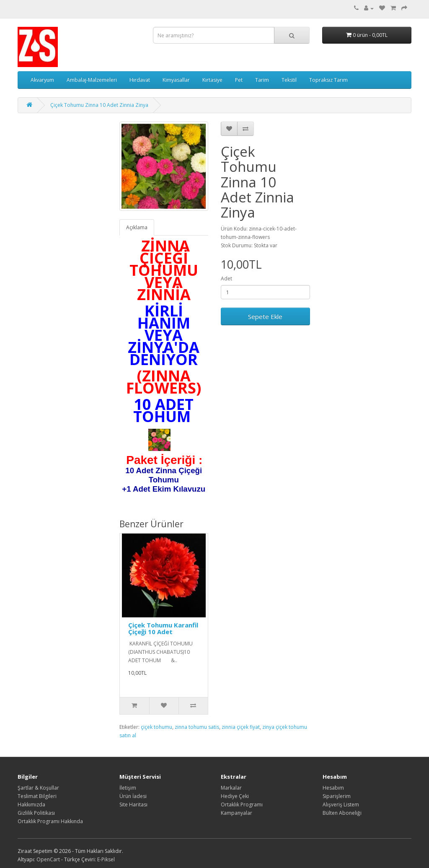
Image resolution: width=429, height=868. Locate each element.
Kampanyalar (236, 813)
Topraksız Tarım (328, 80)
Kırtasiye (212, 80)
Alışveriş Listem (341, 805)
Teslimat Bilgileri (37, 796)
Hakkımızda (31, 805)
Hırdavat (140, 80)
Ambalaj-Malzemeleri (92, 80)
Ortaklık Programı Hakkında (50, 821)
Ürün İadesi (133, 796)
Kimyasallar (176, 80)
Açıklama (137, 227)
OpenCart (48, 859)
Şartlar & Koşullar (38, 788)
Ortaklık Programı (242, 805)
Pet (239, 80)
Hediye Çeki (235, 796)
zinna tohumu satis (197, 727)
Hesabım (333, 788)
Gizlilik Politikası (36, 813)
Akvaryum (42, 80)
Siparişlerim (337, 796)
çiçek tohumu (156, 727)
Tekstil (289, 80)
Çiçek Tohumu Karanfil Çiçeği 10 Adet (163, 628)
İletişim (128, 788)
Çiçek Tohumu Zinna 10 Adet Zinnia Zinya (99, 105)
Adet (226, 279)
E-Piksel (106, 859)
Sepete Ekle (265, 316)
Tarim (262, 80)
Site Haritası (133, 805)
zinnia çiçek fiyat (241, 727)
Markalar (231, 788)
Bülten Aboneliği (342, 813)
